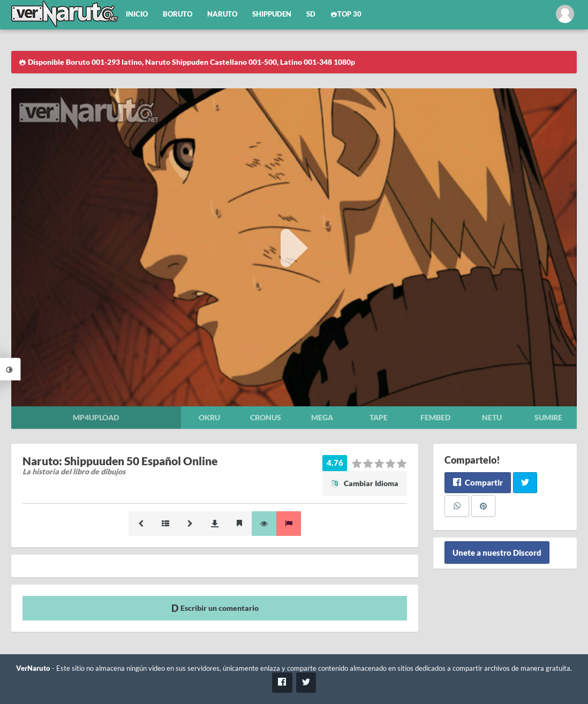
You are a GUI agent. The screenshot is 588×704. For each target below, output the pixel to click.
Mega (322, 417)
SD (311, 14)
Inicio (137, 14)
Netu (492, 417)
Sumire (548, 417)
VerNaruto (33, 668)
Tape (379, 417)
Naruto (222, 14)
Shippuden (272, 14)
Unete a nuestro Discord (497, 552)
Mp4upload (96, 417)
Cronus (266, 417)
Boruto (178, 14)
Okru (209, 417)
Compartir (477, 482)
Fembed (435, 417)
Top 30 (346, 14)
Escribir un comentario (215, 608)
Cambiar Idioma (365, 483)
